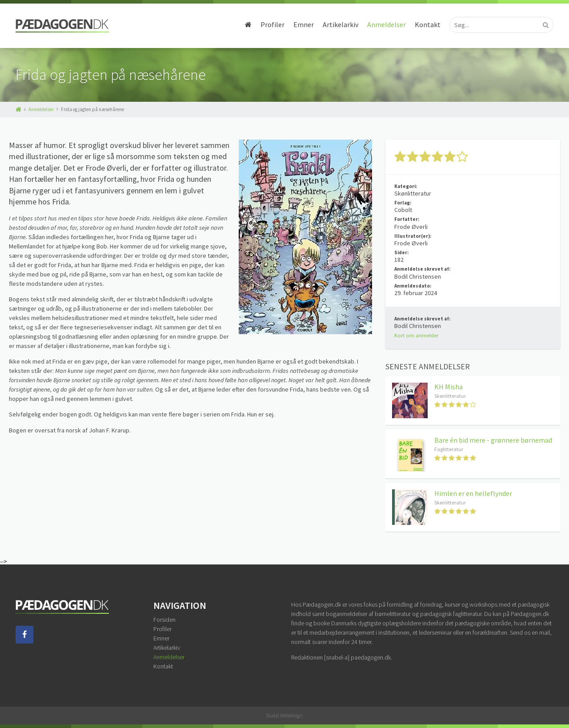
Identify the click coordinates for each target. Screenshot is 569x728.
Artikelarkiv (341, 24)
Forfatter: (407, 219)
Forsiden (164, 620)
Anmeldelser (387, 24)
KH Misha (449, 387)
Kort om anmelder (416, 335)
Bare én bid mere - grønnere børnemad (493, 440)
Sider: (401, 252)
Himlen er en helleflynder (473, 493)
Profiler (272, 24)
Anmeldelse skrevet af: (422, 269)
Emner (304, 24)
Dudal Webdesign (284, 715)
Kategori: (406, 186)
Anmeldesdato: (413, 286)
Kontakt (428, 24)
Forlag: (403, 203)
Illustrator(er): (413, 236)
